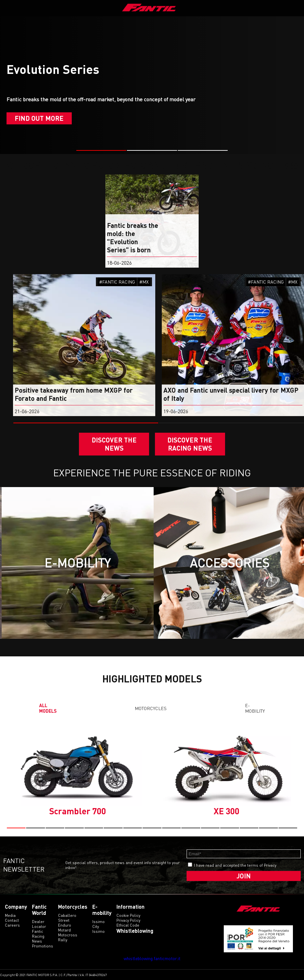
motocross (68, 935)
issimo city (99, 924)
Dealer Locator (39, 924)
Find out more (39, 118)
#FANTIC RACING (142, 282)
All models (48, 708)
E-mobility (255, 708)
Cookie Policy (128, 915)
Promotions (43, 946)
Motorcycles (151, 708)
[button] (101, 150)
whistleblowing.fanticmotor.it (152, 958)
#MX (169, 282)
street (64, 920)
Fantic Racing (38, 934)
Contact (12, 920)
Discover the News (114, 444)
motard (64, 930)
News (37, 941)
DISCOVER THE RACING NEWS (190, 444)
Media (10, 915)
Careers (12, 925)
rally (63, 940)
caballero (67, 915)
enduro (65, 925)
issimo (99, 931)
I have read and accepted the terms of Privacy (235, 865)
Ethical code (128, 925)
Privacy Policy (128, 920)
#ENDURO (14, 282)
